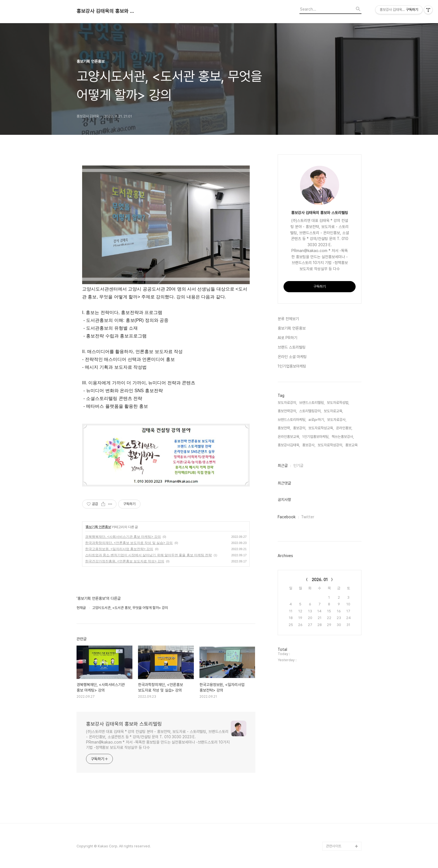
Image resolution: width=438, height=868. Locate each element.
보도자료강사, (337, 420)
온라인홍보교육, (289, 437)
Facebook (287, 517)
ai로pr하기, (317, 420)
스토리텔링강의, (310, 411)
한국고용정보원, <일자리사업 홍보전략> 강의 (119, 549)
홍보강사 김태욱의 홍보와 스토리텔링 (107, 11)
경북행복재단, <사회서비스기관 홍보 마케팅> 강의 (123, 537)
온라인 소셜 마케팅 (292, 357)
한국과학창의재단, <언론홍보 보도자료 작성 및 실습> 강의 (129, 543)
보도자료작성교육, (321, 428)
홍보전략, (284, 428)
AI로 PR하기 (287, 338)
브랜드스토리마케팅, (292, 420)
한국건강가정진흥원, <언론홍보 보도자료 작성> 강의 (125, 561)
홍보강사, (309, 445)
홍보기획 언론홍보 (98, 527)
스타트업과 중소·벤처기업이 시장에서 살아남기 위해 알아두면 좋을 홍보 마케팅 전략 (148, 555)
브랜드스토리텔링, (312, 403)
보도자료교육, (333, 411)
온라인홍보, (344, 428)
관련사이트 (334, 846)
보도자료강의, (287, 403)
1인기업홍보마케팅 (292, 366)
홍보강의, (300, 428)
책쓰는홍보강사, (343, 437)
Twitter (308, 517)
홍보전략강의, (287, 411)
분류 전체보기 (288, 319)
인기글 (298, 466)
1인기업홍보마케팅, (316, 437)
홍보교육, (352, 445)
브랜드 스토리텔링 (292, 347)
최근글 (283, 466)
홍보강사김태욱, (289, 445)
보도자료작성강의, (330, 445)
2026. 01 (320, 580)
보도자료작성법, (338, 403)
